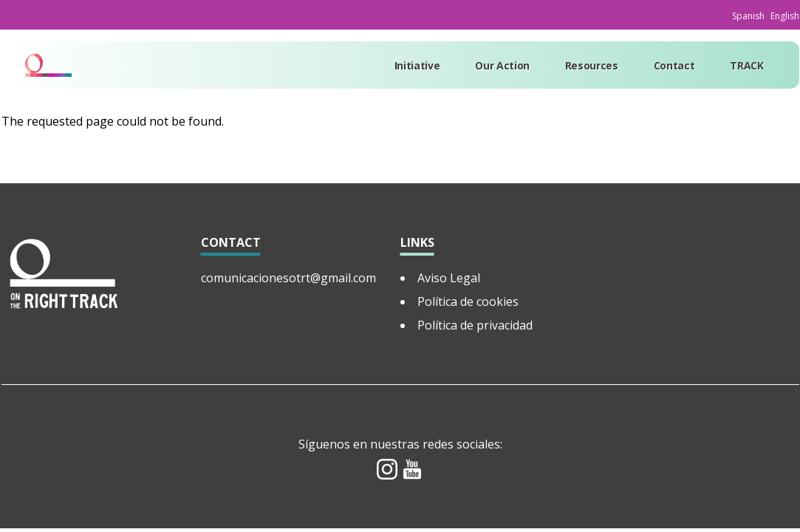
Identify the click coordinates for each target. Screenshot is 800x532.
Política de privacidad (475, 325)
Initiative (417, 65)
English (785, 16)
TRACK (746, 65)
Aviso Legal (449, 278)
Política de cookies (468, 301)
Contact (674, 65)
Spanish (748, 16)
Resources (592, 65)
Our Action (502, 65)
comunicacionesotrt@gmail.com (288, 278)
